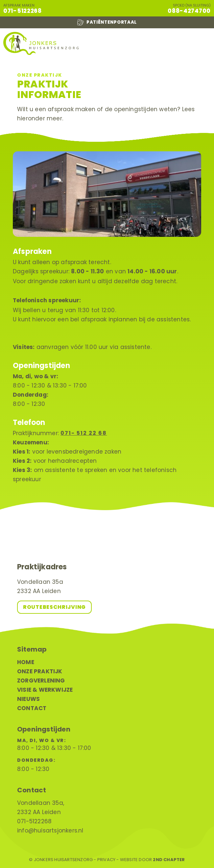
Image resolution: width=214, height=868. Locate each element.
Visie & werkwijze (45, 690)
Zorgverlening (41, 681)
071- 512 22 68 (84, 433)
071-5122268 (23, 11)
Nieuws (28, 699)
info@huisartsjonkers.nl (50, 831)
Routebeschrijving (54, 607)
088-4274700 (189, 11)
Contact (32, 708)
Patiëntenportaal (107, 22)
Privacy (106, 860)
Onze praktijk (40, 671)
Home (26, 662)
